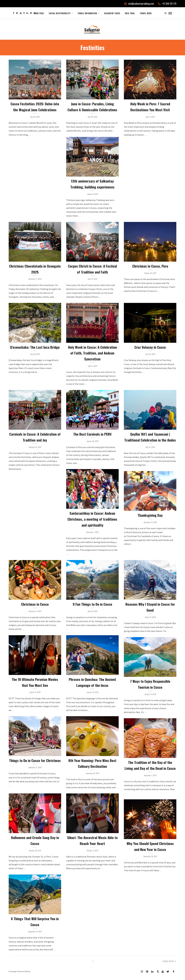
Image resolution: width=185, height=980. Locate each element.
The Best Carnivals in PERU (92, 438)
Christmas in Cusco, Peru (150, 270)
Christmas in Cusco (35, 608)
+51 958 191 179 (167, 4)
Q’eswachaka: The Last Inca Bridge (35, 351)
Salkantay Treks (112, 13)
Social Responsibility (60, 13)
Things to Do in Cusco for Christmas (35, 765)
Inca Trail (130, 13)
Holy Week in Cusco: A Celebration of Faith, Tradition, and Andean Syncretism (92, 357)
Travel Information (87, 13)
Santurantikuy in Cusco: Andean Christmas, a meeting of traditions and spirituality (92, 523)
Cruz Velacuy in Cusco (150, 351)
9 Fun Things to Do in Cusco (92, 608)
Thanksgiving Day (150, 519)
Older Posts (169, 966)
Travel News (146, 13)
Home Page (39, 13)
